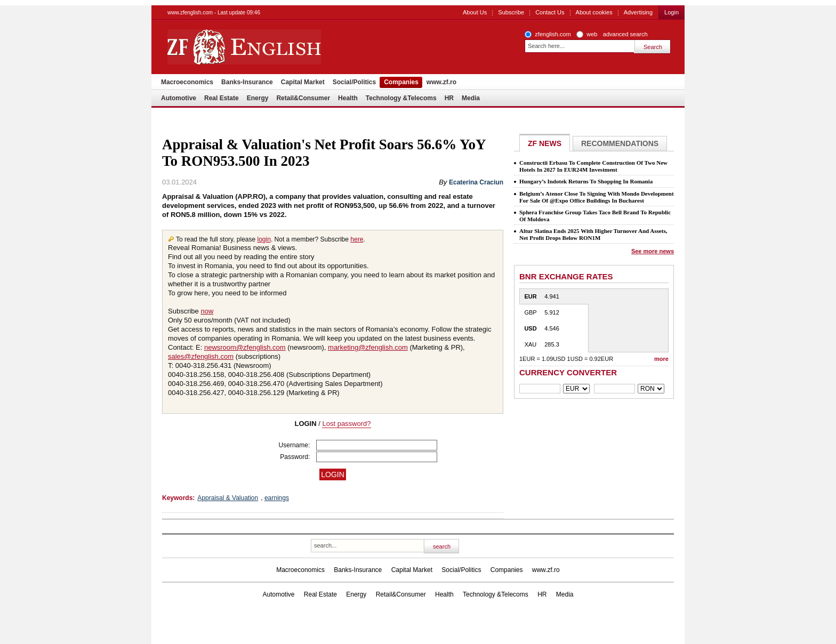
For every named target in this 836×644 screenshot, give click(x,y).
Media (471, 98)
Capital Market (303, 82)
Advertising (638, 12)
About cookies (594, 12)
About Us (475, 12)
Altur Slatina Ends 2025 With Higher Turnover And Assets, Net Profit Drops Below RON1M (593, 234)
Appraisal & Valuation (228, 498)
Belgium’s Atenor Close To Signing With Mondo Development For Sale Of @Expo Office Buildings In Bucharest (597, 197)
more (661, 359)
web (592, 34)
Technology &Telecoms (401, 98)
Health (348, 98)
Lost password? (346, 424)
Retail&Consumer (303, 98)
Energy (258, 98)
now (207, 311)
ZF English (282, 47)
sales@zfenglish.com (201, 356)
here (357, 239)
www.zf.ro (441, 82)
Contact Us (550, 12)
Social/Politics (354, 82)
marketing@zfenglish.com (368, 347)
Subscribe (511, 12)
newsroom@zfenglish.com (245, 347)
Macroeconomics (187, 82)
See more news (653, 251)
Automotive (179, 98)
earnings (277, 498)
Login (672, 12)
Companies (401, 82)
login (264, 239)
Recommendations (620, 143)
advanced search (625, 34)
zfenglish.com (553, 34)
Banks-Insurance (247, 82)
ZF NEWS (545, 143)
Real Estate (222, 98)
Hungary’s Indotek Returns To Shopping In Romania (586, 181)
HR (449, 98)
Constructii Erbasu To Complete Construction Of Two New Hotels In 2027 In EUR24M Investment (593, 166)
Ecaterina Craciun (476, 182)
